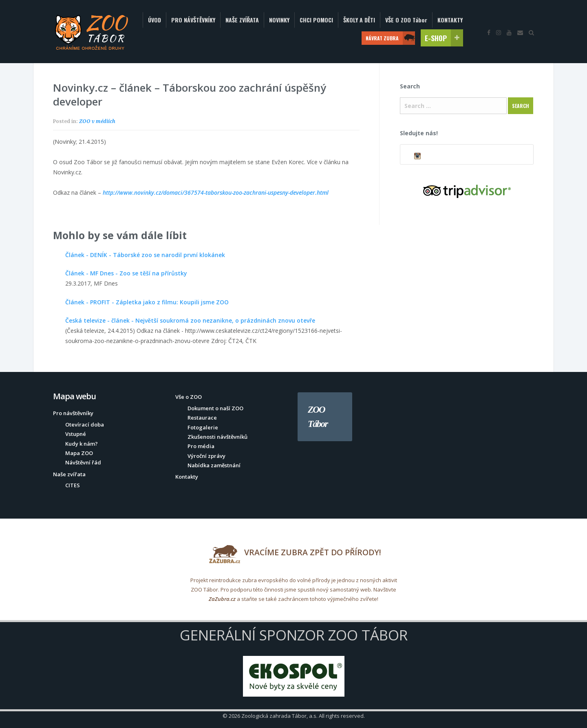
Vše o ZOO (189, 397)
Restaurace (202, 418)
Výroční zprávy (206, 456)
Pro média (201, 446)
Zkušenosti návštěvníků (217, 437)
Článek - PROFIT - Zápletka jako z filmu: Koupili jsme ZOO (147, 302)
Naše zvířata (69, 474)
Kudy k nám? (82, 444)
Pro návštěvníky (73, 413)
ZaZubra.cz (222, 599)
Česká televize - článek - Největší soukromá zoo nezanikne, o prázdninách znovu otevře (190, 320)
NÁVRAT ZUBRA (390, 38)
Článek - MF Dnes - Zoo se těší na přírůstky (126, 273)
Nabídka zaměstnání (214, 465)
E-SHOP (444, 38)
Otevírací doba (85, 424)
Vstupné (76, 434)
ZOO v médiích (97, 121)
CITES (73, 485)
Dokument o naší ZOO (215, 408)
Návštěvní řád (83, 462)
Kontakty (187, 477)
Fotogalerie (203, 427)
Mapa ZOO (79, 453)
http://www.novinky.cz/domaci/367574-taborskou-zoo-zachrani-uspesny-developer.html (216, 192)
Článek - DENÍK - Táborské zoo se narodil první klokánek (145, 255)
